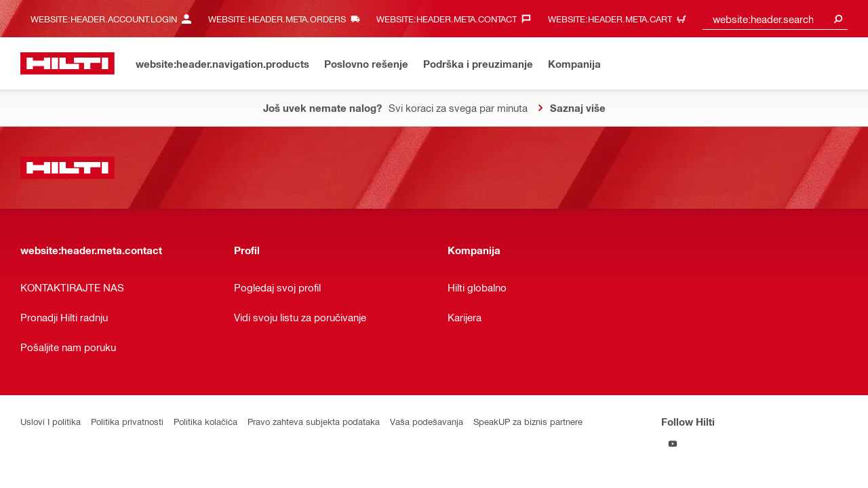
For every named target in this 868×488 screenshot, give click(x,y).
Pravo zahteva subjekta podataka (314, 421)
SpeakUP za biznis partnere (528, 421)
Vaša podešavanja (427, 421)
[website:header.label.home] (67, 63)
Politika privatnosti (127, 421)
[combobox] (775, 19)
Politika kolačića (205, 421)
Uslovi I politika (51, 421)
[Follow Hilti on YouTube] (672, 444)
